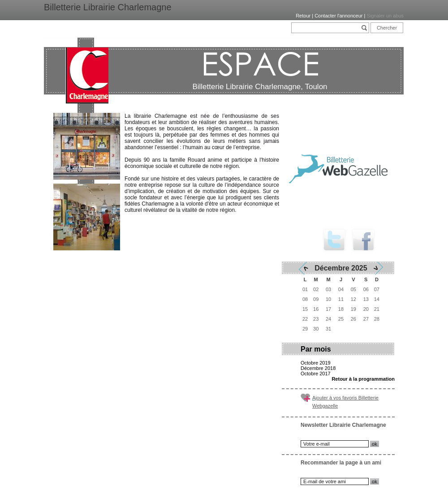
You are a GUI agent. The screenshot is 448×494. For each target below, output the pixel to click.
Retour (303, 16)
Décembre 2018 (318, 368)
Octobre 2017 (316, 374)
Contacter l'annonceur (338, 16)
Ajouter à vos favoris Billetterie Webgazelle (345, 402)
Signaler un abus (385, 16)
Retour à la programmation (363, 379)
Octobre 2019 (316, 363)
